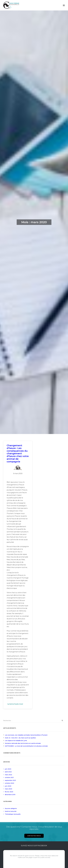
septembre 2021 (10, 780)
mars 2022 (8, 775)
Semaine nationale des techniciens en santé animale (23, 743)
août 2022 (8, 772)
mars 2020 (8, 789)
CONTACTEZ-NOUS (34, 836)
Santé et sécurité (11, 811)
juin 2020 (8, 786)
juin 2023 (8, 769)
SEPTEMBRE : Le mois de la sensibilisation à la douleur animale (26, 746)
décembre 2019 (10, 795)
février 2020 (9, 792)
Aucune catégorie (11, 808)
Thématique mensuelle (13, 814)
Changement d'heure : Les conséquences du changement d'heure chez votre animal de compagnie (18, 454)
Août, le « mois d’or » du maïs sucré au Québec (20, 738)
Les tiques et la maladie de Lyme (16, 741)
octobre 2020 (9, 783)
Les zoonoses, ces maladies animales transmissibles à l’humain (26, 735)
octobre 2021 (9, 777)
